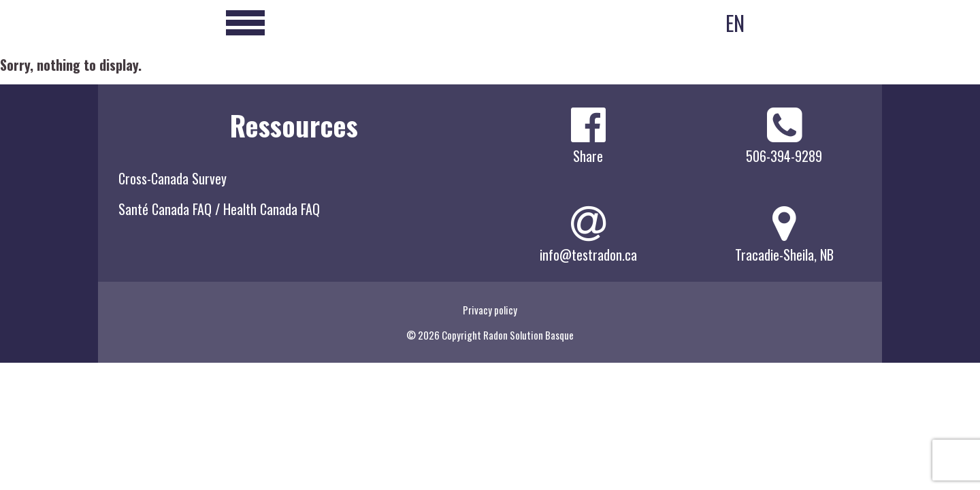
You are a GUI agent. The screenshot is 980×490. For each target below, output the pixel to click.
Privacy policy (490, 310)
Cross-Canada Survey (173, 178)
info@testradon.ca (588, 255)
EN (735, 23)
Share (588, 156)
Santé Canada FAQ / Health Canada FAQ (219, 209)
